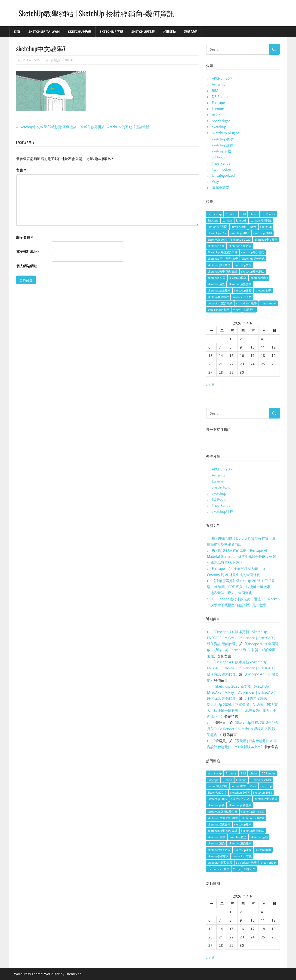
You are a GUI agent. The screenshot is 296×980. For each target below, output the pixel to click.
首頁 (17, 32)
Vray (215, 181)
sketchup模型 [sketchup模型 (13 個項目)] (238, 278)
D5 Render (220, 97)
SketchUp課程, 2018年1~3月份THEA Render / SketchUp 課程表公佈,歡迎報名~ (242, 729)
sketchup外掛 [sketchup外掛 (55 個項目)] (216, 246)
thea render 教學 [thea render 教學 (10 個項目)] (218, 310)
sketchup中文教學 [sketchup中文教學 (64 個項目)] (266, 240)
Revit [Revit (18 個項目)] (253, 227)
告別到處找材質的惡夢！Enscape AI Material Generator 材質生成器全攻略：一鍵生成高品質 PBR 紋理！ (242, 557)
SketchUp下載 (111, 32)
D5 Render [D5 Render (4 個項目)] (268, 214)
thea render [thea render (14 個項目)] (268, 303)
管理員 (55, 60)
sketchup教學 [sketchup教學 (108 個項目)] (243, 265)
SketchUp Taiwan (44, 32)
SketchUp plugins (226, 133)
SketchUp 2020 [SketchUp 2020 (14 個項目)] (241, 240)
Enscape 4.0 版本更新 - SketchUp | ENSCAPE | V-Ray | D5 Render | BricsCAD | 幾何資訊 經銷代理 (241, 638)
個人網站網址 (27, 266)
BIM (215, 91)
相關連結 (170, 32)
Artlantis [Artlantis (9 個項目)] (231, 214)
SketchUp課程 (143, 32)
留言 (21, 170)
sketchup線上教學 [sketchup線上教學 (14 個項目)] (219, 290)
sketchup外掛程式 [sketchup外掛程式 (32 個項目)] (253, 252)
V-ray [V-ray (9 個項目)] (236, 310)
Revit (216, 115)
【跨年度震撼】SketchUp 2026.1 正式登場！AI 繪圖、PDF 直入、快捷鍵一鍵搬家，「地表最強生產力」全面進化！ (241, 587)
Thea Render (222, 163)
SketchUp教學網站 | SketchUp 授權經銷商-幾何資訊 (97, 13)
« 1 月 (211, 385)
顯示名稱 (25, 237)
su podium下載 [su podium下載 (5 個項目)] (242, 297)
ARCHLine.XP (222, 78)
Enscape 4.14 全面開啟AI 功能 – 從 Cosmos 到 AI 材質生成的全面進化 (243, 650)
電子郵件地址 (28, 252)
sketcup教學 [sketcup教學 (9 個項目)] (263, 290)
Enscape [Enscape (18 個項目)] (213, 220)
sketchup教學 (222, 139)
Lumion (218, 109)
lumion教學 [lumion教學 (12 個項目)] (239, 227)
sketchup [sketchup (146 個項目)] (266, 227)
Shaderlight (221, 121)
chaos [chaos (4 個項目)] (254, 214)
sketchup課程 (222, 145)
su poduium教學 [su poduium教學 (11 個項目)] (246, 303)
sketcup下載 (221, 151)
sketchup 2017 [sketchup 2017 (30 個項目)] (240, 233)
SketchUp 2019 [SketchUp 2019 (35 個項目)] (217, 240)
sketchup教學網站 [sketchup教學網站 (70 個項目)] (253, 272)
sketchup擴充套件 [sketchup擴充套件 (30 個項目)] (219, 265)
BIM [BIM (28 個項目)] (243, 214)
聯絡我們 (191, 32)
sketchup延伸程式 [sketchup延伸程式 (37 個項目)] (253, 259)
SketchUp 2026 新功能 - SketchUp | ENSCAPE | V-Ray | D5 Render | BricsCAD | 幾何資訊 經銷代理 (241, 692)
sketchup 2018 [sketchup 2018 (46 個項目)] (263, 233)
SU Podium (221, 157)
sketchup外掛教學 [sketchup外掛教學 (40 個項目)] (240, 246)
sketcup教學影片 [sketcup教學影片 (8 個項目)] (218, 297)
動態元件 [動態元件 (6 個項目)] (250, 310)
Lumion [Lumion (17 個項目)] (227, 220)
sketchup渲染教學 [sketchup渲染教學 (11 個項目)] (240, 284)
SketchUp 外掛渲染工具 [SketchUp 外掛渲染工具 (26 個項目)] (222, 252)
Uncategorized (223, 175)
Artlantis (218, 84)
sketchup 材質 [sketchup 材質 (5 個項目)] (217, 278)
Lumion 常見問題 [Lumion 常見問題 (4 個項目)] (261, 220)
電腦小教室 (220, 188)
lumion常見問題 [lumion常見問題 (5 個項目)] (218, 227)
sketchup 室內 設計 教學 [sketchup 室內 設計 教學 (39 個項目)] (223, 259)
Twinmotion (221, 169)
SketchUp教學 (80, 32)
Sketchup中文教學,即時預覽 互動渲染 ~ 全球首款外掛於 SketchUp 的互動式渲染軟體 (84, 127)
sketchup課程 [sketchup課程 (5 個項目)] (243, 290)
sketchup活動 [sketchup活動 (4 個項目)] (259, 278)
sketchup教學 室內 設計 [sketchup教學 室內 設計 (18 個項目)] (222, 272)
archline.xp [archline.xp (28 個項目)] (215, 214)
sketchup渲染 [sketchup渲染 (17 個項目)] (216, 284)
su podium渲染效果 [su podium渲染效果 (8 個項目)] (220, 303)
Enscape (218, 103)
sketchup (219, 127)
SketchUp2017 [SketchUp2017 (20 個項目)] (217, 233)
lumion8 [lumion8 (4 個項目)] (241, 220)
